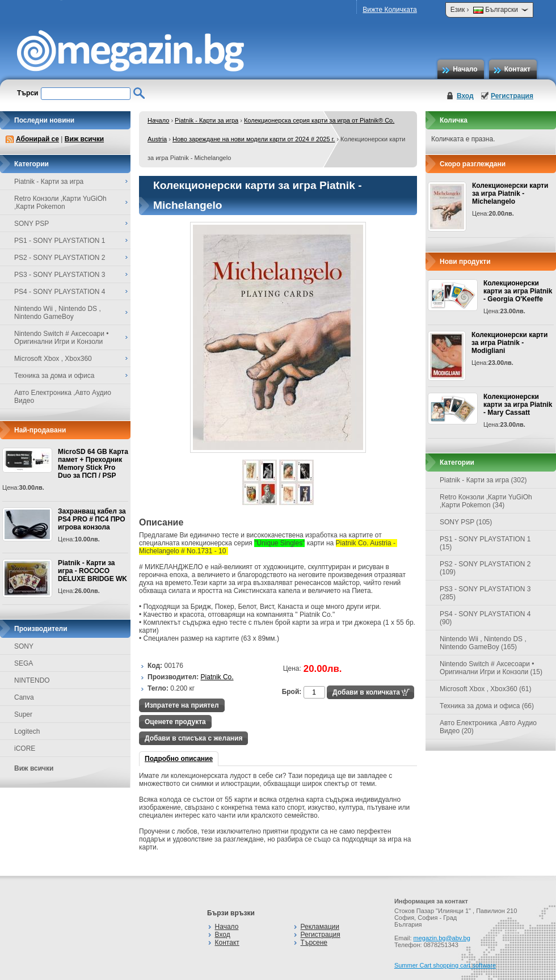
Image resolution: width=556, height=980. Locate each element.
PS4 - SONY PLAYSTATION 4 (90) (485, 618)
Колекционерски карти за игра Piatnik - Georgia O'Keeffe (518, 291)
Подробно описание (179, 759)
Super (23, 714)
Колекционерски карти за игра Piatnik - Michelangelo (510, 194)
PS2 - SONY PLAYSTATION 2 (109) (485, 568)
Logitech (27, 731)
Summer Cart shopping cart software (445, 965)
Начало (465, 69)
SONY (24, 646)
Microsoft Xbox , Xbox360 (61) (485, 689)
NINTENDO (32, 680)
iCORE (25, 748)
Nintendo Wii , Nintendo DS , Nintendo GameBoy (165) (483, 643)
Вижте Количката (389, 10)
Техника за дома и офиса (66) (487, 706)
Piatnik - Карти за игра (207, 120)
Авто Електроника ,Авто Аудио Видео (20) (488, 727)
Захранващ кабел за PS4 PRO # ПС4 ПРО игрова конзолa (92, 519)
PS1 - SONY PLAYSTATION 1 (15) (485, 543)
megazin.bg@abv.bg (442, 938)
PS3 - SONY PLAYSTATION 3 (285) (485, 593)
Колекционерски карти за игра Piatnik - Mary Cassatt (518, 405)
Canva (24, 697)
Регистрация (512, 96)
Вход (465, 96)
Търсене (314, 943)
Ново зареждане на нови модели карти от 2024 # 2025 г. (254, 139)
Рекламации (320, 927)
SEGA (24, 663)
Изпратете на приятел (182, 705)
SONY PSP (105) (466, 522)
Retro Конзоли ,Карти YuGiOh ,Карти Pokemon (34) (486, 501)
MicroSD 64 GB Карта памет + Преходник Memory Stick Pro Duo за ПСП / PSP (93, 464)
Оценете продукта (175, 722)
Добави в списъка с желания (193, 738)
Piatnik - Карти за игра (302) (483, 480)
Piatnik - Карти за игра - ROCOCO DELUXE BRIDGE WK (92, 571)
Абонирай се (37, 139)
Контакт (517, 69)
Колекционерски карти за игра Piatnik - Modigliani (509, 343)
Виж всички (84, 139)
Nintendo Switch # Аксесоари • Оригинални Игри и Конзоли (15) (491, 668)
